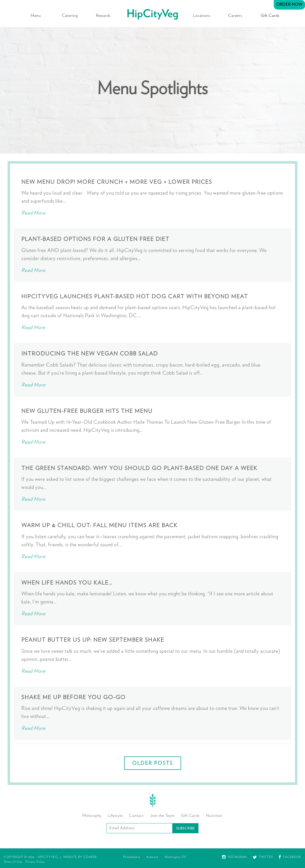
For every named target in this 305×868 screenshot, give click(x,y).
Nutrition (214, 816)
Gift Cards (270, 16)
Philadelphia (132, 857)
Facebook (290, 857)
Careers (235, 16)
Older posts (153, 763)
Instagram (234, 857)
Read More (33, 213)
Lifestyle (115, 816)
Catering (70, 16)
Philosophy (92, 816)
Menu (36, 16)
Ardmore (152, 857)
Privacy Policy (35, 862)
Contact (136, 816)
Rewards (103, 16)
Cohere (90, 857)
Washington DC (176, 857)
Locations (202, 16)
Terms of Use (13, 862)
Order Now (289, 5)
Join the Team (162, 816)
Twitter (263, 857)
